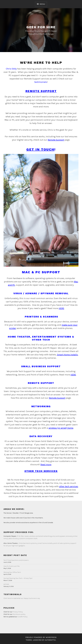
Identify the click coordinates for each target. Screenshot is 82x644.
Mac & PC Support (41, 272)
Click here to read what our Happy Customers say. (22, 598)
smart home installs (45, 543)
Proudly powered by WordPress (41, 637)
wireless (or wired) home (61, 428)
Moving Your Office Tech (12, 572)
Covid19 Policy (22, 617)
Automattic (50, 640)
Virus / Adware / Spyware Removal (41, 293)
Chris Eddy (11, 69)
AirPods (6, 584)
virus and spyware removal (62, 536)
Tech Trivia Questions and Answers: (16, 560)
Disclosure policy (19, 614)
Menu (42, 4)
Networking (41, 406)
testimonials (41, 82)
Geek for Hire (41, 27)
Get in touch (40, 149)
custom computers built (28, 538)
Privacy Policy (18, 612)
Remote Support (56, 140)
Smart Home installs (67, 355)
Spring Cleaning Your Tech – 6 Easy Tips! (18, 578)
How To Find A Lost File (12, 566)
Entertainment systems (28, 543)
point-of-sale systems (61, 543)
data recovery (14, 538)
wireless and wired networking (40, 536)
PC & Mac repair (23, 536)
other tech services (69, 486)
